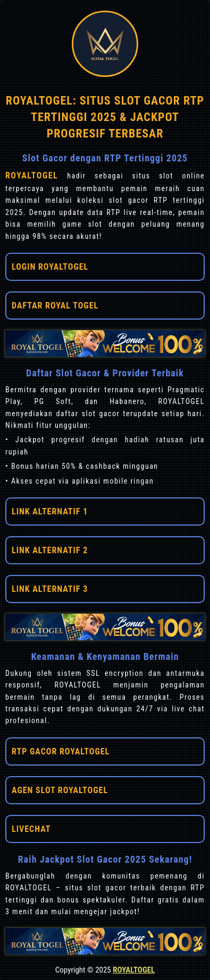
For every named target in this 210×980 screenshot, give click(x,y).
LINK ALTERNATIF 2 (50, 550)
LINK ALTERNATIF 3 (50, 589)
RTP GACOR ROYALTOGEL (61, 751)
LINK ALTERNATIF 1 (50, 512)
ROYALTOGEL (36, 175)
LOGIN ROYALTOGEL (50, 267)
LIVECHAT (31, 829)
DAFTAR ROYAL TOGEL (55, 306)
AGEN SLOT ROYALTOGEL (60, 790)
